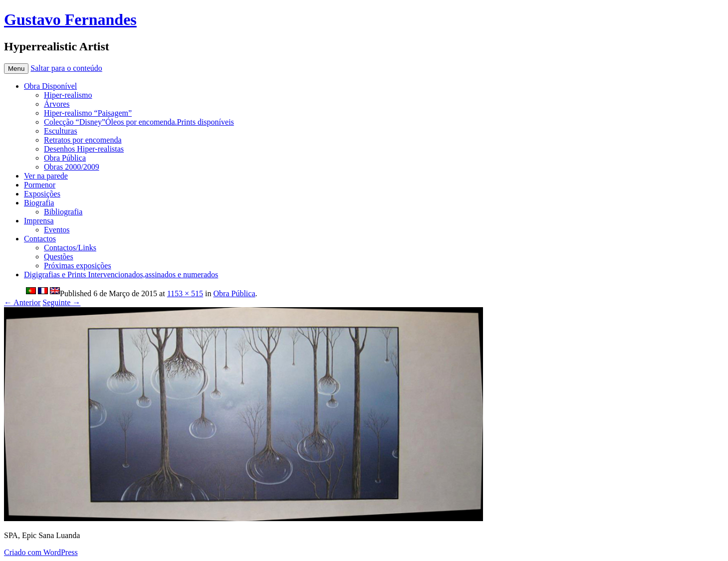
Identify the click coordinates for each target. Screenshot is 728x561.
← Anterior (22, 302)
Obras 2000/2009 (72, 167)
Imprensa (39, 221)
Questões (59, 257)
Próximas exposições (78, 266)
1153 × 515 (185, 293)
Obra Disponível (50, 86)
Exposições (42, 194)
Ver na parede (46, 176)
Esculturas (61, 131)
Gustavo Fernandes (70, 19)
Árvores (57, 104)
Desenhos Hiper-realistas (84, 149)
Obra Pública (65, 158)
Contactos (40, 239)
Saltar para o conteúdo (66, 68)
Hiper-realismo (68, 95)
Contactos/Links (70, 248)
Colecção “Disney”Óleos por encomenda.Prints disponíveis (139, 122)
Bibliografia (63, 212)
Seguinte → (61, 302)
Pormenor (40, 185)
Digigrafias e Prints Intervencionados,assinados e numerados (121, 275)
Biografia (39, 203)
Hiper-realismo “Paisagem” (88, 113)
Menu (16, 69)
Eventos (57, 230)
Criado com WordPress (41, 552)
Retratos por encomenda (83, 140)
